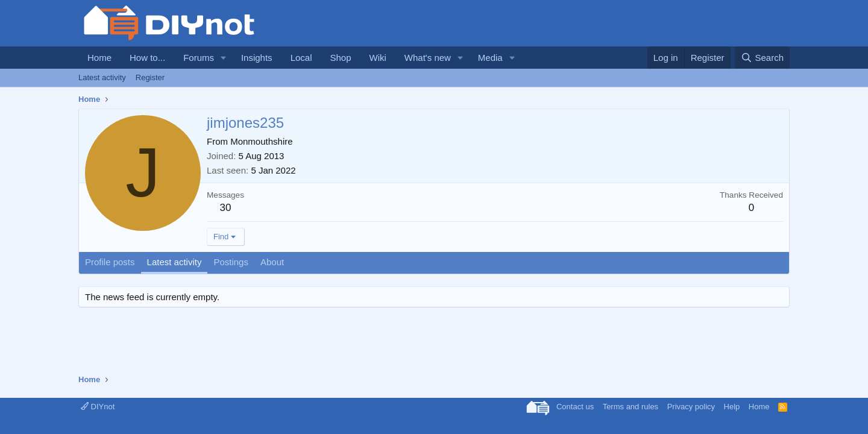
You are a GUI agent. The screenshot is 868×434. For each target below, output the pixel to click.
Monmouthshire (261, 141)
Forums (199, 58)
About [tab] (272, 262)
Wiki (378, 58)
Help (732, 407)
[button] (224, 58)
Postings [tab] (231, 262)
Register (150, 77)
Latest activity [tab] (175, 262)
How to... (147, 58)
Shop (340, 58)
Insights (257, 58)
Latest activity (102, 77)
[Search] (762, 58)
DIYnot (98, 407)
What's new (428, 58)
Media (490, 58)
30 (226, 208)
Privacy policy (691, 407)
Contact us (575, 407)
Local (301, 58)
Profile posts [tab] (110, 262)
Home (99, 58)
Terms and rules (631, 407)
